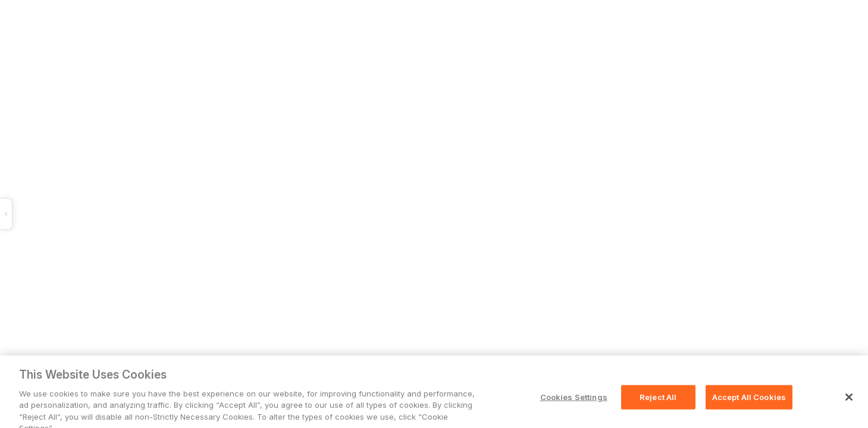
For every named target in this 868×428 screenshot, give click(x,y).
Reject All (658, 402)
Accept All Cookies (749, 402)
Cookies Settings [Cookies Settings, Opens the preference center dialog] (574, 402)
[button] (195, 214)
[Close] (849, 403)
